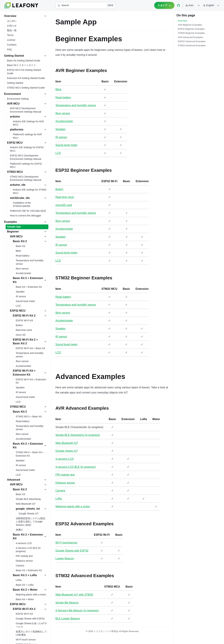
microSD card (64, 205)
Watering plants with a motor (73, 506)
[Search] (85, 5)
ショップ (164, 5)
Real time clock (65, 197)
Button (59, 189)
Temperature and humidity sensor (76, 105)
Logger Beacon (65, 558)
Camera (60, 491)
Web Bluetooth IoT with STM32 (74, 595)
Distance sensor (65, 483)
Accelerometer (64, 121)
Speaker (61, 129)
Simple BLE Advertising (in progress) (78, 435)
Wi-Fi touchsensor (66, 543)
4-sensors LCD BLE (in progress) (76, 467)
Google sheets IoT (67, 451)
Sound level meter (66, 145)
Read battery (63, 97)
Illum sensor (63, 113)
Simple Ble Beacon (67, 603)
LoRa (59, 499)
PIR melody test (65, 475)
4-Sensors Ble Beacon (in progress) (77, 610)
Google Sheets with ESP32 (72, 551)
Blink (58, 89)
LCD (58, 153)
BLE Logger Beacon (68, 619)
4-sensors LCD (65, 459)
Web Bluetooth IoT (67, 443)
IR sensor (61, 137)
